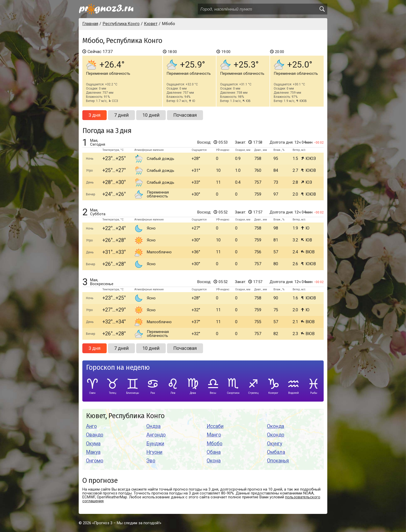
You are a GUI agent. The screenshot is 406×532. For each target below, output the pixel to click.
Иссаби (215, 426)
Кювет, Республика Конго (125, 416)
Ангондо (156, 435)
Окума (93, 444)
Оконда (275, 426)
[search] (322, 9)
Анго (91, 426)
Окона (214, 461)
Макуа (93, 452)
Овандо (95, 435)
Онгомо (95, 461)
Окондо (276, 435)
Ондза (153, 426)
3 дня (95, 115)
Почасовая (185, 115)
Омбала (276, 452)
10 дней (151, 115)
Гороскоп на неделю (118, 368)
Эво (151, 461)
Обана (214, 452)
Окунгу (275, 444)
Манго (214, 435)
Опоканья (278, 461)
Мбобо (215, 444)
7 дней (121, 115)
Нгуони (154, 452)
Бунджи (155, 444)
